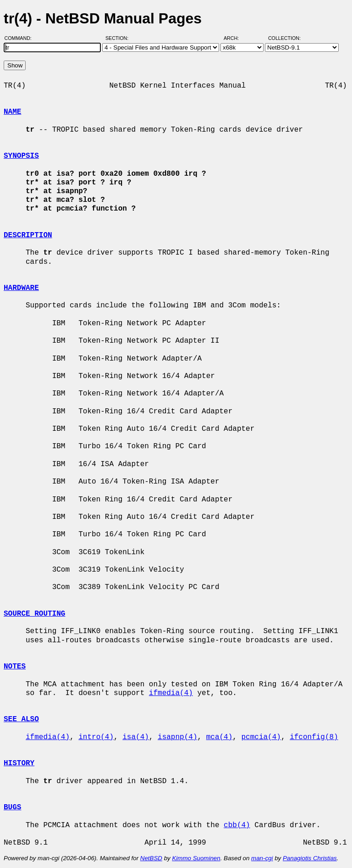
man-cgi (262, 858)
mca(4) (220, 737)
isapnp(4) (177, 737)
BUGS (12, 807)
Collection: (284, 38)
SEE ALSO (21, 719)
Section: (119, 38)
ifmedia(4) (171, 693)
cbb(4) (237, 825)
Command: (21, 38)
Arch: (235, 38)
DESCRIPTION (28, 235)
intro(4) (96, 737)
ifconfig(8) (314, 737)
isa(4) (136, 737)
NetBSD (151, 858)
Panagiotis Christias (310, 858)
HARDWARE (21, 288)
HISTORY (19, 763)
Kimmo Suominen (196, 858)
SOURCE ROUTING (34, 614)
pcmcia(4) (261, 737)
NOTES (15, 667)
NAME (12, 112)
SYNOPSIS (21, 156)
